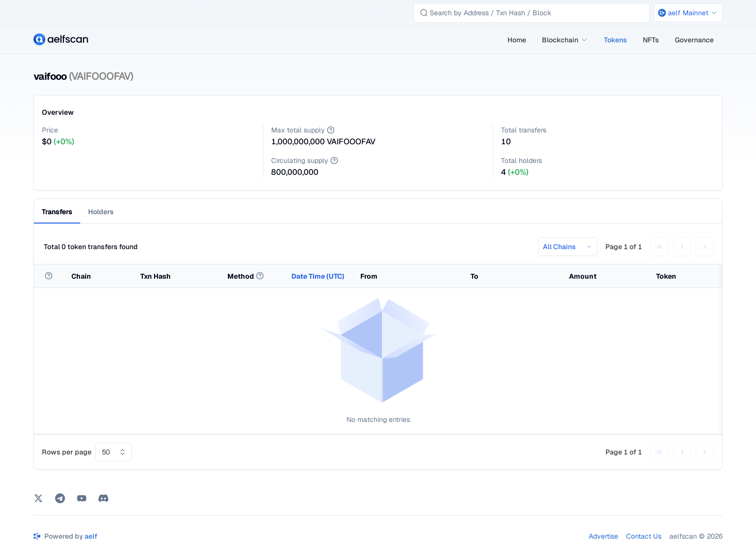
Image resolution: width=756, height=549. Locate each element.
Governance (694, 40)
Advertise (603, 536)
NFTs (651, 40)
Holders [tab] (101, 212)
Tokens (615, 40)
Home (517, 40)
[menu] (611, 40)
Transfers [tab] (57, 212)
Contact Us (644, 536)
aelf (91, 536)
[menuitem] (517, 40)
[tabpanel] (378, 350)
